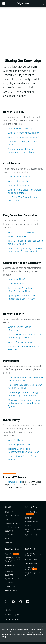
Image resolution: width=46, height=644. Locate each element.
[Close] (43, 626)
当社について (9, 512)
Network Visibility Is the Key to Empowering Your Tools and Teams (25, 151)
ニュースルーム (10, 535)
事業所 (7, 538)
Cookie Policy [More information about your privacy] (32, 634)
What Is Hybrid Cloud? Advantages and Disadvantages (25, 191)
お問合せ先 (29, 518)
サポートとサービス (32, 535)
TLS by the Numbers (18, 236)
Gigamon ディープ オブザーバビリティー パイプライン (13, 560)
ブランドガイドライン (12, 516)
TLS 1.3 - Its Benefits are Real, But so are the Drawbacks (25, 242)
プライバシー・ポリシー (13, 615)
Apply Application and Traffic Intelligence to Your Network (22, 297)
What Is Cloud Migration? (20, 185)
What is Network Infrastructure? (23, 133)
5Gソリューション (11, 590)
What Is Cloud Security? (19, 177)
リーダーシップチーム (12, 527)
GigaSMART (9, 575)
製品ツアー (9, 554)
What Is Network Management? (23, 137)
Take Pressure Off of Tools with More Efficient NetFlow (23, 290)
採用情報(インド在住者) (13, 523)
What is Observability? (19, 181)
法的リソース (9, 531)
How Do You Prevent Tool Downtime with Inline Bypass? (25, 379)
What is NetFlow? (16, 279)
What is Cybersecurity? (19, 444)
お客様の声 (8, 542)
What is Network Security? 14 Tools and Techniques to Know (25, 336)
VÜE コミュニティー (32, 512)
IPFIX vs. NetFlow (16, 284)
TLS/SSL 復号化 (10, 586)
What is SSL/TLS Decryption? (22, 232)
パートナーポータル (32, 522)
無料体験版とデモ (31, 559)
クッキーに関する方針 (12, 619)
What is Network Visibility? (21, 128)
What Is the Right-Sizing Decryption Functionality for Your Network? (25, 250)
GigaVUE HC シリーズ (12, 579)
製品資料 (28, 525)
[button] (42, 3)
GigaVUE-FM (9, 571)
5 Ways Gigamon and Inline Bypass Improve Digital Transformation (25, 394)
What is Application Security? (22, 342)
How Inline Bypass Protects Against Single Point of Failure (25, 386)
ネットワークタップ (11, 583)
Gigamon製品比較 (31, 563)
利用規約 (8, 610)
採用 (6, 519)
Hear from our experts (12, 482)
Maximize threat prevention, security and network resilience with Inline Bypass (25, 403)
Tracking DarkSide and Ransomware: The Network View (24, 450)
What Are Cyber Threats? (20, 440)
